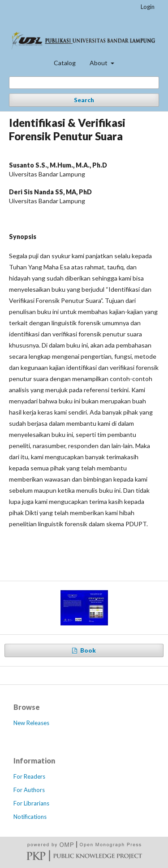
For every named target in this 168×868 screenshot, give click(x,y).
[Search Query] (84, 83)
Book (87, 650)
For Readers (29, 776)
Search (84, 100)
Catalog (65, 63)
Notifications (30, 817)
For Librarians (31, 803)
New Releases (31, 723)
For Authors (29, 790)
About (99, 63)
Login (148, 7)
